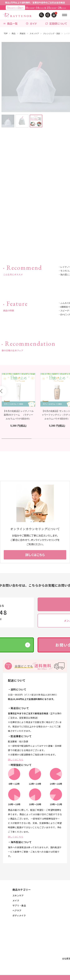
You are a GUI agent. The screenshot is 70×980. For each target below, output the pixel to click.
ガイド (31, 23)
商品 (14, 34)
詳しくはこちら (16, 760)
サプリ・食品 (19, 905)
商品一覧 (10, 23)
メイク (16, 900)
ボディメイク (19, 915)
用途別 (22, 34)
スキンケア (34, 34)
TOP (6, 34)
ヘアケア (17, 910)
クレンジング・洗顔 (52, 34)
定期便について (56, 23)
